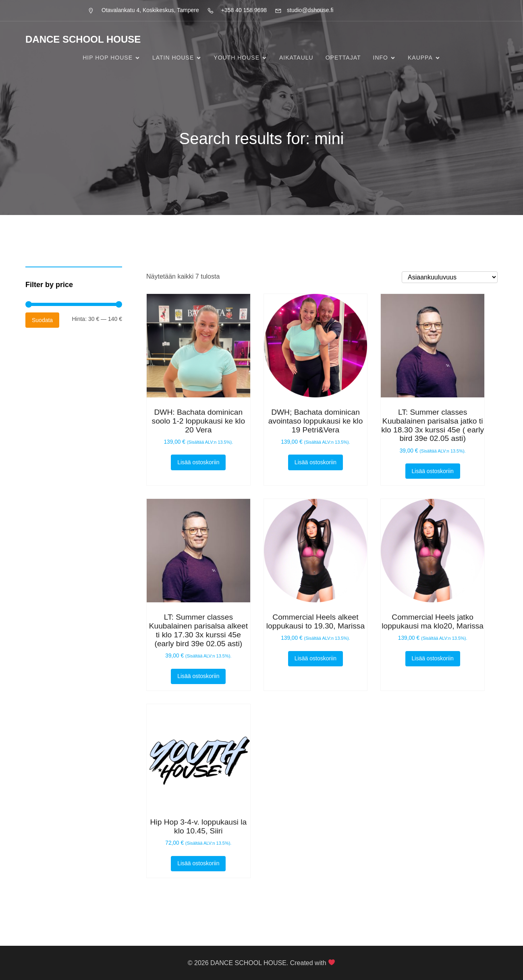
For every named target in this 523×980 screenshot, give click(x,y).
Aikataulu (296, 58)
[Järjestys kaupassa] (450, 277)
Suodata (42, 320)
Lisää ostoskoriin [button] (198, 462)
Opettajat (343, 58)
